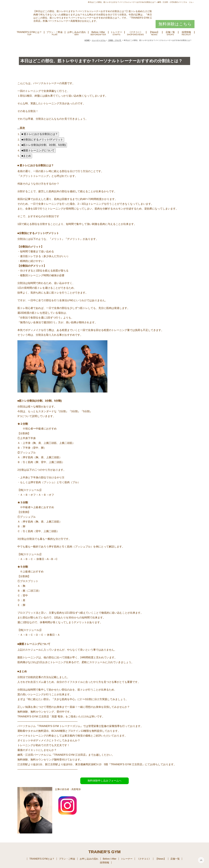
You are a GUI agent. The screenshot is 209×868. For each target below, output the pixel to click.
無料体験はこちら (175, 24)
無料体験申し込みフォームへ (105, 781)
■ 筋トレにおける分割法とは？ (40, 134)
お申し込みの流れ (77, 32)
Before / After (98, 32)
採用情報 (186, 32)
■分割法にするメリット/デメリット (42, 140)
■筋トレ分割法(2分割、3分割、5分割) (44, 145)
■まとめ (26, 156)
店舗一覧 (170, 32)
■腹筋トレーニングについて (38, 150)
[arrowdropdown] (19, 129)
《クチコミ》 (135, 32)
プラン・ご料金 (55, 32)
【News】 (154, 32)
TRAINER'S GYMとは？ (29, 32)
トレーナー (116, 32)
